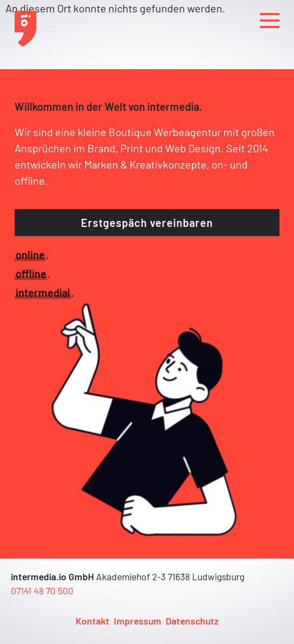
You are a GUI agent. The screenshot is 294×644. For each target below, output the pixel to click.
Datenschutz (192, 621)
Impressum (138, 621)
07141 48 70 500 (42, 591)
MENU (270, 19)
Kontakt (93, 621)
